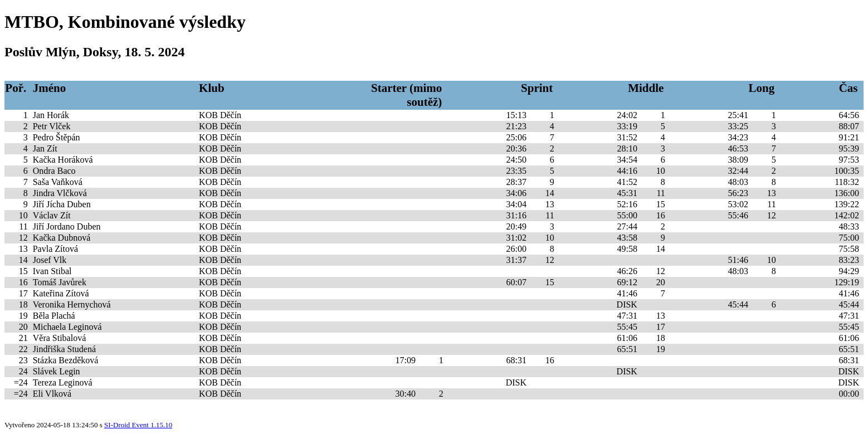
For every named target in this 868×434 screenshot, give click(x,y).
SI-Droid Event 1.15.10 (138, 425)
